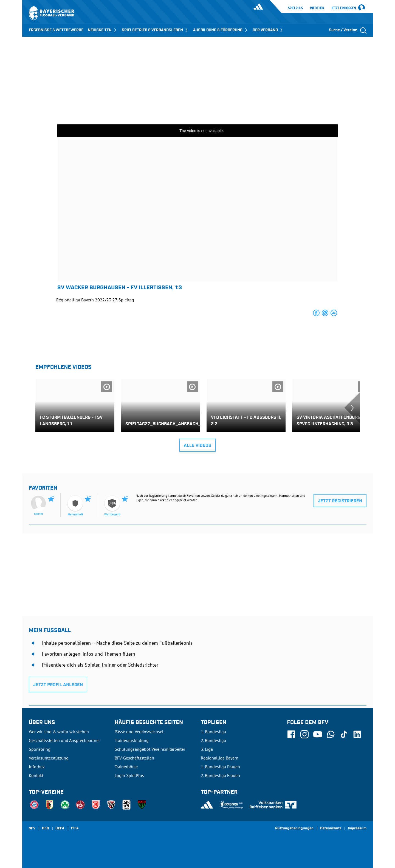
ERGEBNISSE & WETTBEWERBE (56, 30)
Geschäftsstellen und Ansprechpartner (64, 740)
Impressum (357, 829)
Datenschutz (331, 829)
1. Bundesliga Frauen (220, 767)
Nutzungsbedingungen (294, 829)
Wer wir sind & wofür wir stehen (59, 732)
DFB (45, 829)
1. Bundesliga (213, 732)
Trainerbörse (126, 767)
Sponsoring (40, 749)
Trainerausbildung (132, 740)
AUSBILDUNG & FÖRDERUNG (221, 30)
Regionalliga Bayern (220, 758)
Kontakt (36, 775)
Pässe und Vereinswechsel (139, 732)
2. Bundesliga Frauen (220, 775)
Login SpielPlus (129, 775)
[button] (317, 313)
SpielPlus (295, 8)
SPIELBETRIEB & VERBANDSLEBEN (155, 30)
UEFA (60, 829)
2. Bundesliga (213, 740)
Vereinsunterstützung (49, 758)
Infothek (317, 8)
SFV (32, 829)
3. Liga (207, 749)
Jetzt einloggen (344, 8)
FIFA (75, 829)
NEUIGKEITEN (103, 30)
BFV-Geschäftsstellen (134, 758)
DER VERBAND (268, 30)
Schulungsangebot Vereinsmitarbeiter (150, 749)
